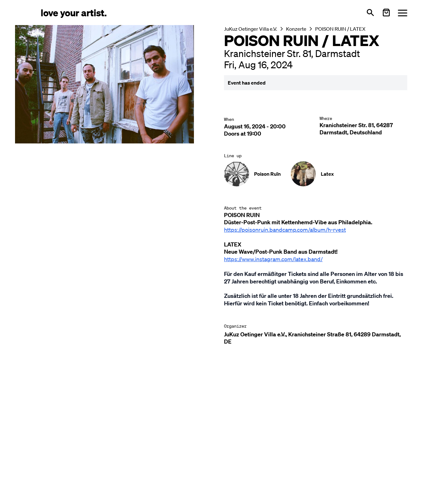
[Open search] (370, 13)
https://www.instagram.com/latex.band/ (273, 259)
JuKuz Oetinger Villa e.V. (251, 29)
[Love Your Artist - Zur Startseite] (74, 12)
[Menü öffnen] (403, 13)
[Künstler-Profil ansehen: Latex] (312, 174)
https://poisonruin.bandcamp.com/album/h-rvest (285, 230)
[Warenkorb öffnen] (386, 13)
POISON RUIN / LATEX (340, 29)
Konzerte (296, 29)
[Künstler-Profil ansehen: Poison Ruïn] (252, 174)
